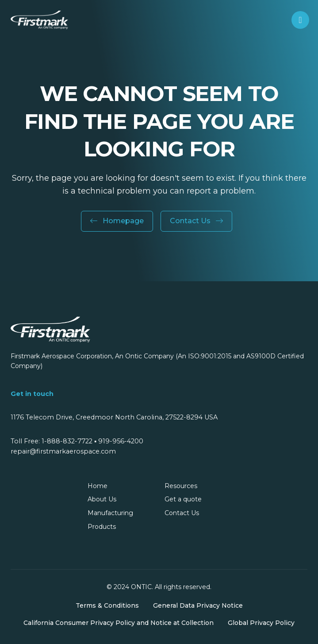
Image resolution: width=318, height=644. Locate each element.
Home (98, 486)
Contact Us (196, 221)
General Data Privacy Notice (198, 605)
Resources (181, 486)
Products (102, 527)
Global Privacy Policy (261, 623)
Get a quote (183, 499)
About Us (102, 499)
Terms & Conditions (107, 605)
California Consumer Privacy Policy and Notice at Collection (119, 623)
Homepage (117, 221)
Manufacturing (110, 513)
